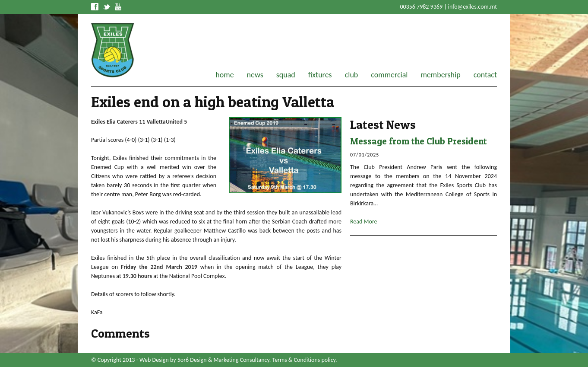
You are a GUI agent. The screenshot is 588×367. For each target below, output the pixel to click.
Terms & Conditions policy (304, 360)
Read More (364, 222)
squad (286, 75)
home (224, 75)
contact (485, 75)
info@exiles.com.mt (473, 7)
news (255, 75)
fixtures (320, 75)
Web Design (154, 360)
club (352, 75)
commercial (389, 75)
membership (440, 75)
